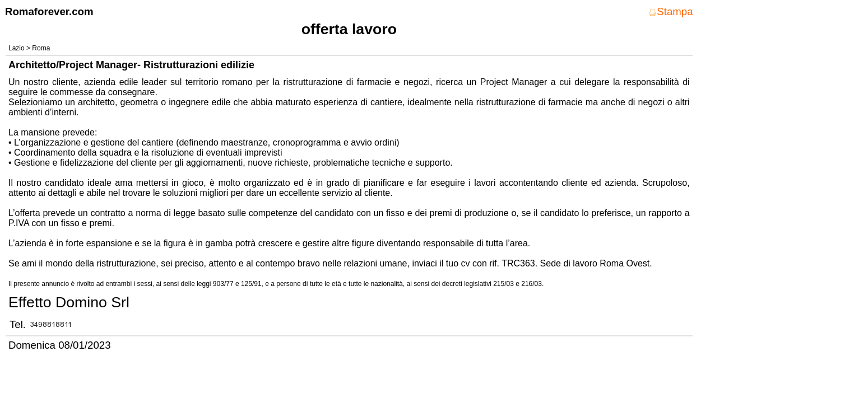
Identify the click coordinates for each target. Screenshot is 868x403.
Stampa (671, 11)
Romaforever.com (49, 11)
